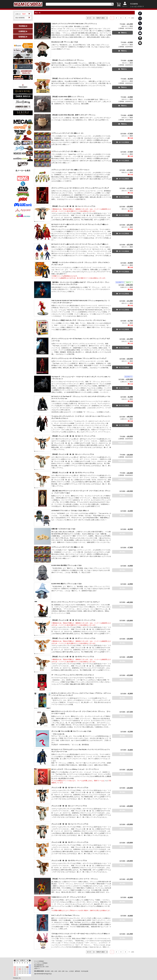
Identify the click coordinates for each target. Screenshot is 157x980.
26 (23, 973)
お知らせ (21, 15)
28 (28, 973)
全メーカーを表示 (23, 171)
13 (25, 969)
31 (18, 975)
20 (25, 971)
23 (15, 973)
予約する (122, 33)
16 (15, 971)
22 (30, 971)
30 (15, 975)
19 (23, 971)
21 (28, 971)
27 (25, 973)
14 (28, 969)
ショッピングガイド (137, 6)
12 (23, 969)
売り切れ (122, 496)
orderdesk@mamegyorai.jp (44, 973)
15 (30, 969)
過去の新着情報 (20, 18)
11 (20, 969)
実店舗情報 (134, 4)
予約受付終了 (122, 443)
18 (20, 971)
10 (18, 969)
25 (20, 973)
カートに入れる (122, 143)
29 (30, 973)
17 (18, 971)
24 (18, 973)
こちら (106, 781)
